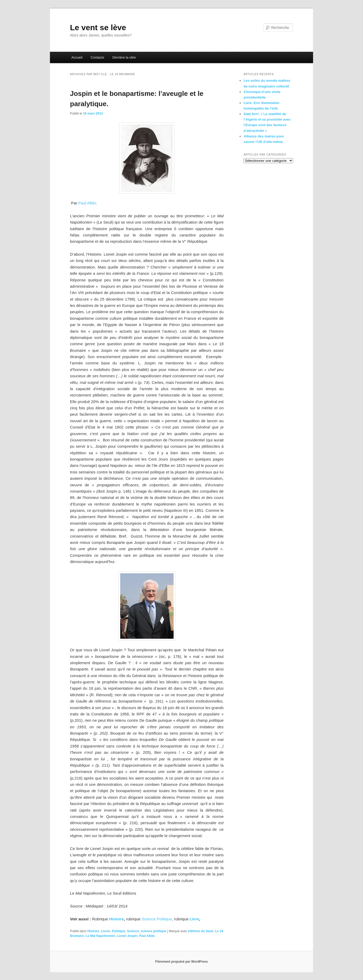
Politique (119, 931)
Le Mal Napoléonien (100, 936)
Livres (105, 931)
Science (133, 931)
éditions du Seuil (201, 931)
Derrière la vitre (124, 57)
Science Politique (157, 919)
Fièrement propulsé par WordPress (181, 962)
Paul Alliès (87, 203)
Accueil (77, 57)
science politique (153, 931)
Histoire (116, 919)
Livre (194, 919)
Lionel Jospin (127, 936)
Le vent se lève (98, 27)
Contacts (97, 57)
